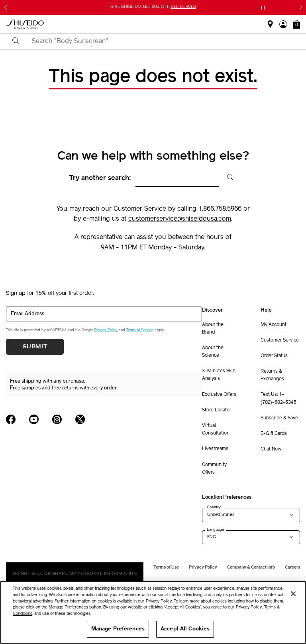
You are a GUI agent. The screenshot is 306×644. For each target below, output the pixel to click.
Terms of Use (166, 567)
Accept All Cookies (185, 629)
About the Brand (213, 329)
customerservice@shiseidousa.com (180, 219)
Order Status (274, 356)
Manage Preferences (118, 629)
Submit (35, 347)
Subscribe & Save (279, 418)
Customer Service (280, 340)
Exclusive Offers (219, 395)
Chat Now (271, 449)
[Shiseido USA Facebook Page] (11, 419)
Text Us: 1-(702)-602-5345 (279, 398)
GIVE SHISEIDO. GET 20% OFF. (153, 7)
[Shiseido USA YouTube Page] (34, 419)
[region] (153, 612)
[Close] (293, 594)
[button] (297, 24)
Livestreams (215, 449)
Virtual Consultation (216, 430)
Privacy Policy (106, 330)
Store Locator (217, 410)
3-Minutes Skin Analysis (219, 375)
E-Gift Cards (274, 434)
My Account (274, 325)
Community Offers (214, 469)
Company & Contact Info (251, 567)
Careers (292, 567)
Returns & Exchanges (272, 375)
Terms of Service (140, 330)
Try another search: (100, 178)
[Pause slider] (263, 8)
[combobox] (160, 41)
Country (214, 507)
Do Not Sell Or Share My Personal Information (75, 574)
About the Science (213, 352)
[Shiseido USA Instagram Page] (57, 419)
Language (215, 529)
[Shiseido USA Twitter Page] (80, 419)
